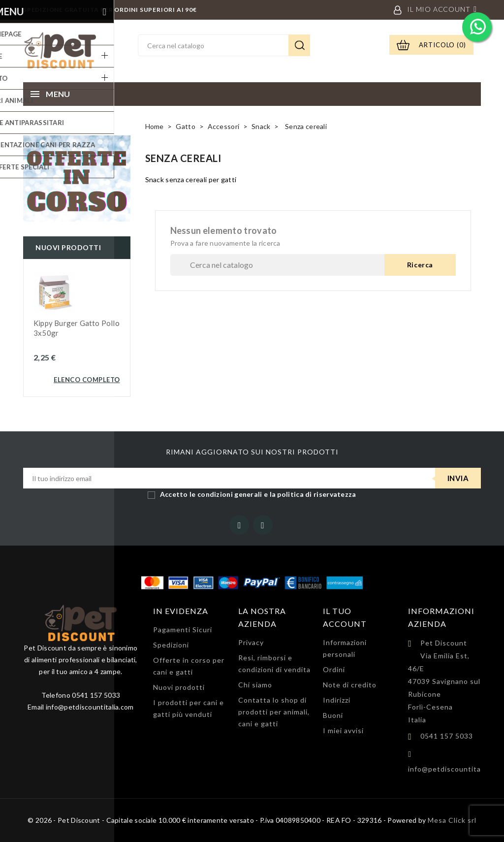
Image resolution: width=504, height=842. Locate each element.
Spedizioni (171, 645)
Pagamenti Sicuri (183, 630)
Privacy (251, 642)
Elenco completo (87, 380)
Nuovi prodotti (179, 687)
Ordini (334, 669)
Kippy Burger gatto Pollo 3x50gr (77, 328)
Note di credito (350, 685)
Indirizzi (337, 700)
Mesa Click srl (452, 820)
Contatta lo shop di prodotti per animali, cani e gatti (274, 712)
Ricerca (299, 45)
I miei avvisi (343, 730)
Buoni (333, 715)
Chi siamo (255, 685)
